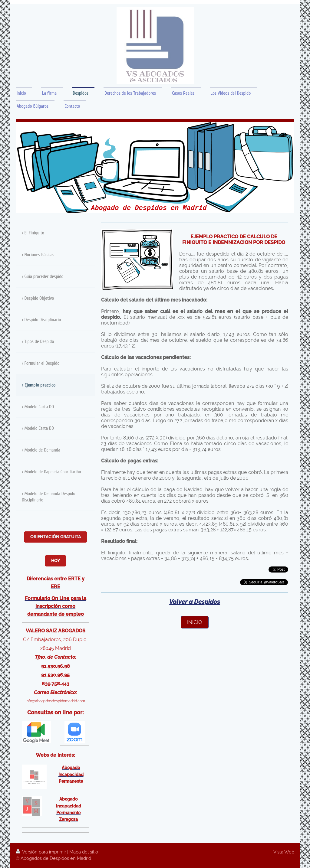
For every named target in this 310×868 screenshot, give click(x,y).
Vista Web (284, 852)
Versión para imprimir (41, 852)
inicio (195, 622)
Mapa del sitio (84, 852)
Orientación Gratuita (56, 537)
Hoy (56, 561)
